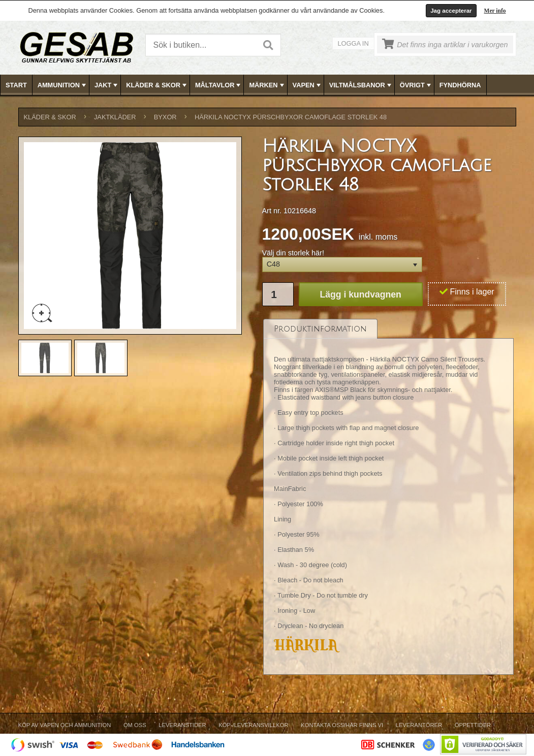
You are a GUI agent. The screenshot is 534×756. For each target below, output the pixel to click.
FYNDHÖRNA (460, 85)
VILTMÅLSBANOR (361, 85)
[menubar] (267, 85)
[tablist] (389, 497)
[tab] (320, 329)
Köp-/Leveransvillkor (253, 725)
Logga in (353, 43)
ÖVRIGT (416, 85)
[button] (342, 265)
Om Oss (135, 725)
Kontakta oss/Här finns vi (342, 725)
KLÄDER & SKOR (157, 85)
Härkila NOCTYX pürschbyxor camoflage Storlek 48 (291, 117)
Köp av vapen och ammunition (65, 725)
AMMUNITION (63, 85)
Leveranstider (182, 725)
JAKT (107, 85)
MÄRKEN (267, 85)
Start (16, 85)
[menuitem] (17, 85)
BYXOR (165, 117)
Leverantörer (419, 725)
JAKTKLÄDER (115, 117)
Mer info (495, 11)
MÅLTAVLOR (219, 85)
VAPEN (308, 85)
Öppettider (473, 725)
